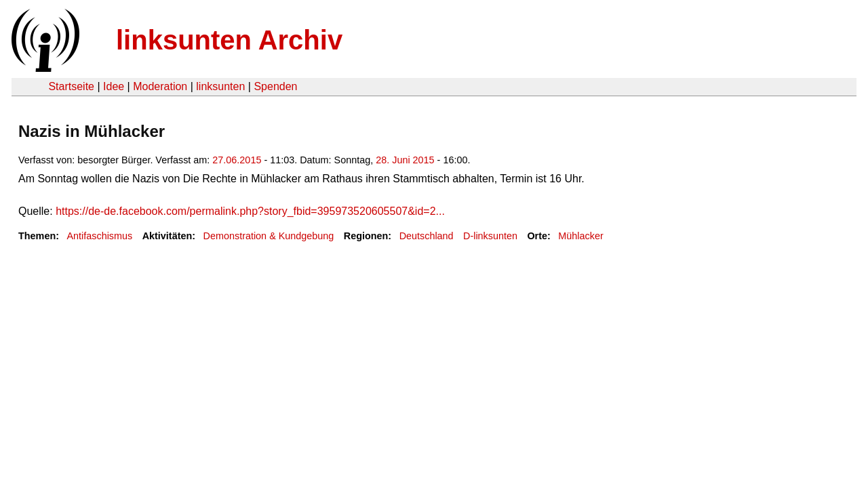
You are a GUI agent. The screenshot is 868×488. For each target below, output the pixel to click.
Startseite (71, 86)
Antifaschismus (99, 236)
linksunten (220, 86)
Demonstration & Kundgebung (269, 236)
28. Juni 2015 (405, 160)
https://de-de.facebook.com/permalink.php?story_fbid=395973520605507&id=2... (250, 211)
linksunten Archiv (229, 40)
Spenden (275, 86)
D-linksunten (490, 236)
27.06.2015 (237, 160)
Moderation (160, 86)
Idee (114, 86)
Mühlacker (580, 236)
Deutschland (427, 236)
